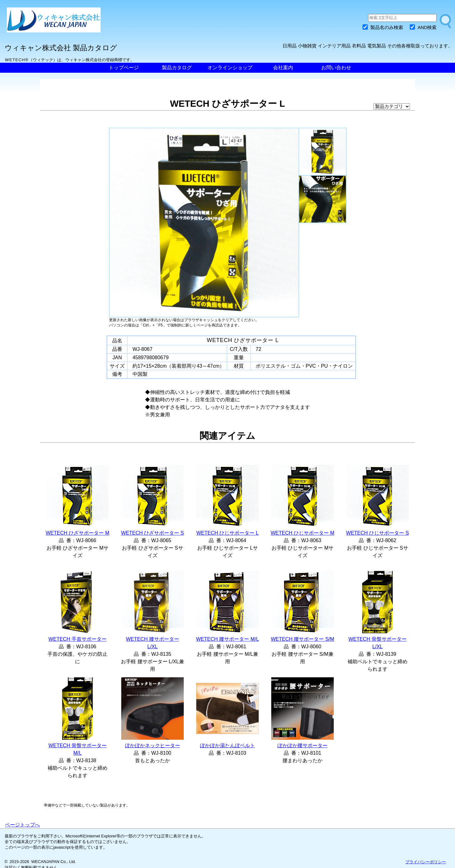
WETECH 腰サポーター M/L (228, 639)
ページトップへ (22, 825)
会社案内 (283, 68)
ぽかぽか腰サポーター (302, 745)
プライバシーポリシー (426, 862)
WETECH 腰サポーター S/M (303, 639)
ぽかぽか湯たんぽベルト (227, 745)
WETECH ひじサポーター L (227, 533)
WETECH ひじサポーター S (378, 533)
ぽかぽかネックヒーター (152, 745)
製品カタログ (177, 68)
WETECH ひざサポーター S (153, 533)
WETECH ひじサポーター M (302, 533)
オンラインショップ (230, 68)
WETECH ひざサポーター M (77, 533)
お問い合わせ (336, 68)
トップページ (124, 68)
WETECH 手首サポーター (77, 639)
